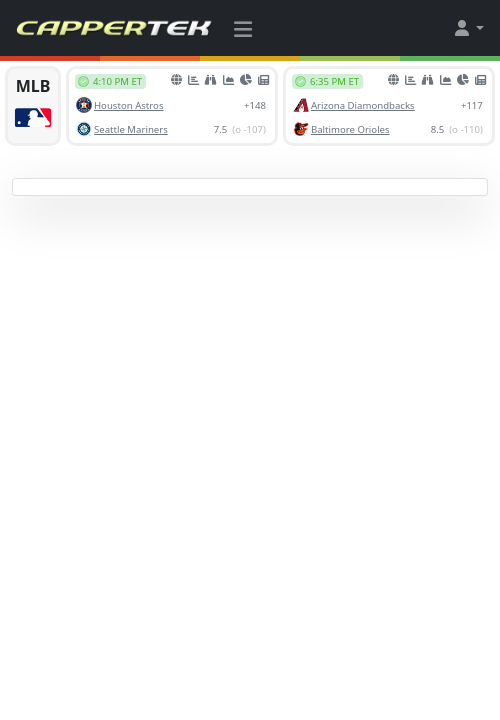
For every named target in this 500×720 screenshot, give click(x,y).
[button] (468, 28)
